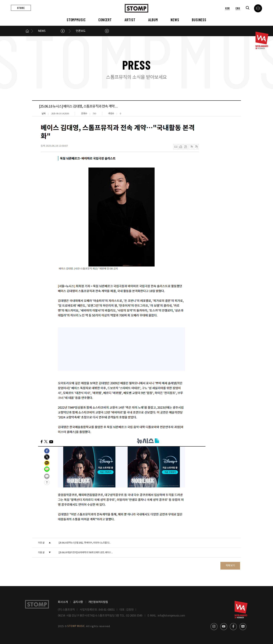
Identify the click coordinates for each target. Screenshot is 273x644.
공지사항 (78, 602)
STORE (21, 8)
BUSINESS (199, 20)
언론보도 (81, 31)
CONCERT (105, 20)
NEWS (175, 20)
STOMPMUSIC (76, 20)
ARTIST (130, 20)
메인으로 (27, 31)
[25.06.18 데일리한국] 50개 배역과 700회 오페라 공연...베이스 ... (85, 553)
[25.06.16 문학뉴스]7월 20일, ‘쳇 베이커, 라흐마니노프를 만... (84, 543)
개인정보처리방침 (98, 602)
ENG (238, 8)
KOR (228, 8)
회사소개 (63, 602)
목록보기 (230, 566)
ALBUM (153, 20)
